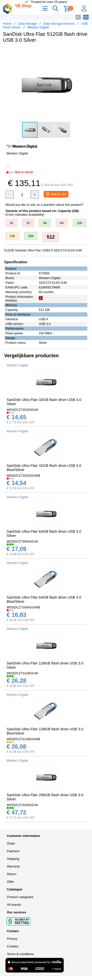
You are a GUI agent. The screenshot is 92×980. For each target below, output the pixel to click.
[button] (85, 52)
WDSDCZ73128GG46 (22, 673)
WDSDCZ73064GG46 (22, 541)
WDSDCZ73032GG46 (22, 410)
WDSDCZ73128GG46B (23, 739)
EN (86, 17)
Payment (13, 851)
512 (51, 237)
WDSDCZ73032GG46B (23, 476)
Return (12, 874)
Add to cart (56, 194)
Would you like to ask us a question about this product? (44, 205)
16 (11, 223)
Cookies (13, 946)
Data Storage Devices (59, 24)
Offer (10, 882)
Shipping (13, 859)
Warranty (13, 866)
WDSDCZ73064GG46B (23, 607)
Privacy (12, 939)
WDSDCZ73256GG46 (22, 805)
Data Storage (28, 24)
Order (11, 843)
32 (28, 223)
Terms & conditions (20, 954)
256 (31, 236)
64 (45, 223)
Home (7, 24)
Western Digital (38, 27)
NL (78, 17)
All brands (14, 905)
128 (79, 223)
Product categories (20, 897)
